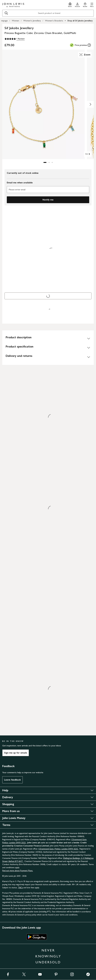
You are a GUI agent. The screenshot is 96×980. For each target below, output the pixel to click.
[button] (92, 4)
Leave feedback (12, 780)
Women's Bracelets (54, 21)
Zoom (85, 55)
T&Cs (20, 888)
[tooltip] (89, 45)
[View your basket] (85, 4)
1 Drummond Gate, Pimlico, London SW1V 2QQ (58, 849)
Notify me (48, 200)
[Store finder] (70, 4)
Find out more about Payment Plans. (18, 871)
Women (15, 21)
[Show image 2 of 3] (90, 104)
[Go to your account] (77, 4)
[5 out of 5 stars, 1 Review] (15, 39)
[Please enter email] (48, 190)
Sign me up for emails (16, 753)
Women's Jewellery (32, 21)
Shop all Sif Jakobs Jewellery (80, 21)
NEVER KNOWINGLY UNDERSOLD (48, 956)
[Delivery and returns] (48, 357)
